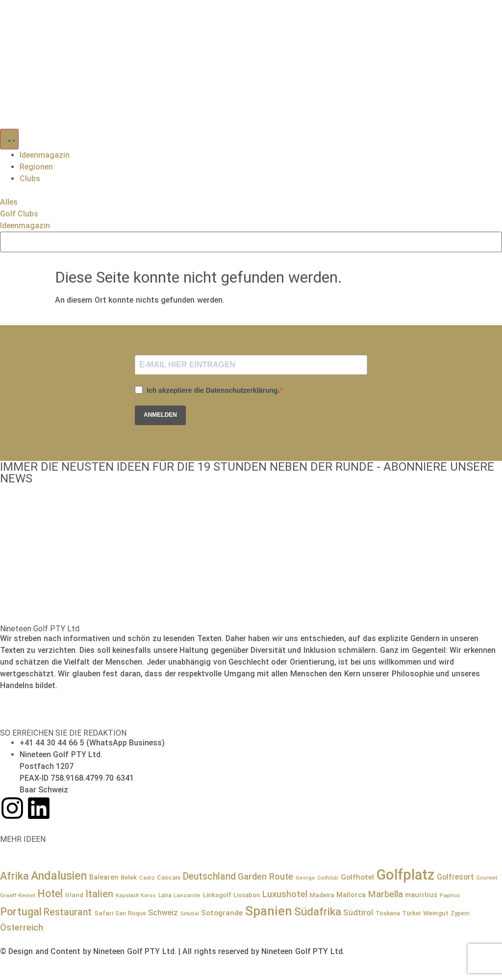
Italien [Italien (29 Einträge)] (99, 894)
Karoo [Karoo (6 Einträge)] (148, 896)
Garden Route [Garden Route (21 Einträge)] (265, 876)
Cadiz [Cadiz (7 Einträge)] (147, 878)
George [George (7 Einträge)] (305, 878)
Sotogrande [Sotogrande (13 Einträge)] (222, 913)
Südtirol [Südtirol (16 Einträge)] (358, 913)
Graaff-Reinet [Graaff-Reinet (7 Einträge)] (18, 895)
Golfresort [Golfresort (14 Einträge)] (455, 877)
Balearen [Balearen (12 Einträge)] (104, 877)
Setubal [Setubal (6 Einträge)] (190, 914)
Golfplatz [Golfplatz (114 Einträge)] (405, 875)
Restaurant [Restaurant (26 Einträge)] (68, 912)
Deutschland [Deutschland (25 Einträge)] (209, 876)
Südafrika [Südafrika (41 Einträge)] (318, 912)
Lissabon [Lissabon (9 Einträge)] (247, 895)
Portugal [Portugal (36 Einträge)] (21, 912)
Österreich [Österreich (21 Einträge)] (22, 927)
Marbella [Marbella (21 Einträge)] (386, 894)
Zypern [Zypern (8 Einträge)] (460, 913)
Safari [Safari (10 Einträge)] (104, 913)
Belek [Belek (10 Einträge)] (129, 877)
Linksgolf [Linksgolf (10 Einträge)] (217, 895)
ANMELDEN (160, 415)
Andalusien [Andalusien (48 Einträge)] (59, 876)
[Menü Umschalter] (9, 139)
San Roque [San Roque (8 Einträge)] (130, 913)
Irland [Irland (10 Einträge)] (74, 895)
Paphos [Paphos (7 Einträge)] (450, 895)
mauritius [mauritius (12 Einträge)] (421, 895)
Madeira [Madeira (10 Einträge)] (322, 895)
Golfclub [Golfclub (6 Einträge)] (328, 878)
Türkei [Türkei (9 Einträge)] (411, 913)
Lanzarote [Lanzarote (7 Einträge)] (187, 895)
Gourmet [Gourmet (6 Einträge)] (487, 878)
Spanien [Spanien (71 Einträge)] (269, 911)
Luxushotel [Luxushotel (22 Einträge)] (285, 894)
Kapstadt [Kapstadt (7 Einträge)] (127, 895)
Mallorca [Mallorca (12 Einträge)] (351, 895)
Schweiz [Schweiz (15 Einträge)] (163, 913)
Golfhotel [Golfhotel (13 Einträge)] (357, 877)
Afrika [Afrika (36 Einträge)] (14, 876)
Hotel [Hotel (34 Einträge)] (50, 894)
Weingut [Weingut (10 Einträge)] (436, 913)
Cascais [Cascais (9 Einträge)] (169, 877)
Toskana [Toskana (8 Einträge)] (388, 913)
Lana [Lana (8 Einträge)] (165, 895)
